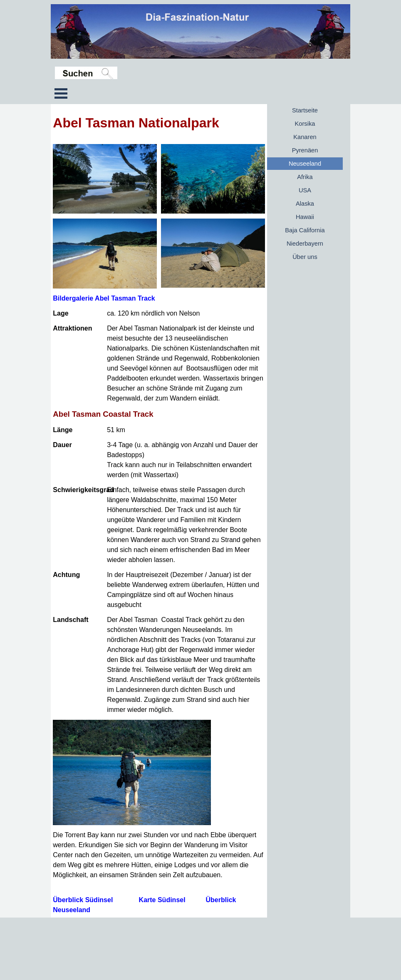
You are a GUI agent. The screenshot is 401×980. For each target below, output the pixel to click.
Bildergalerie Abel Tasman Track (104, 298)
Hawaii (305, 217)
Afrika (305, 177)
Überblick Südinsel (83, 900)
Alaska (305, 204)
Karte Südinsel (162, 900)
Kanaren (305, 137)
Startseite (305, 110)
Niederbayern (305, 244)
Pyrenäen (305, 150)
